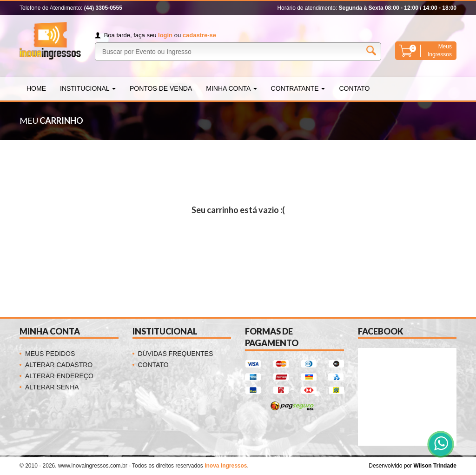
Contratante (298, 88)
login (165, 35)
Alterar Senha (52, 387)
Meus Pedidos (50, 354)
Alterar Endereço (59, 376)
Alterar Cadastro (59, 365)
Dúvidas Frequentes (176, 354)
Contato (354, 88)
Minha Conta (231, 88)
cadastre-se (199, 35)
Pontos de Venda (161, 88)
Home (36, 88)
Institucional (88, 88)
